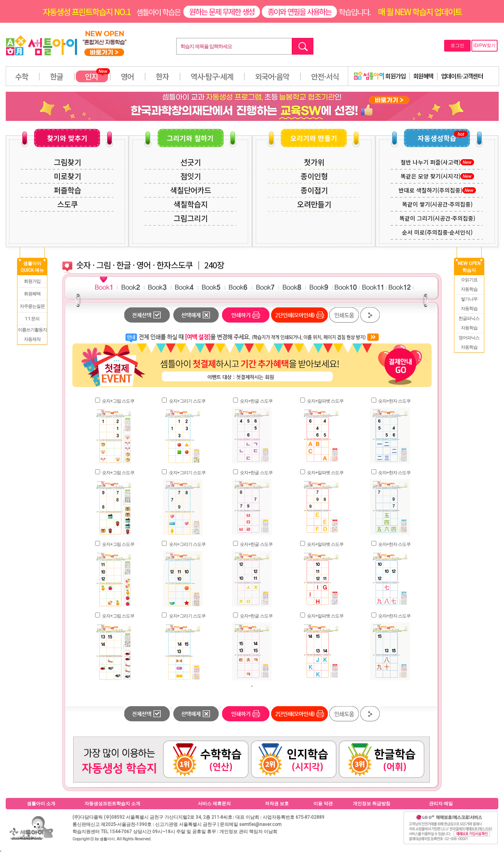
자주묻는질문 (32, 306)
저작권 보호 (277, 804)
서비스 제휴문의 (214, 804)
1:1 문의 (32, 319)
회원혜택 (423, 76)
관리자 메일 (441, 804)
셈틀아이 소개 (41, 804)
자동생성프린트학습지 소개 (112, 804)
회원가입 (380, 76)
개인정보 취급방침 (372, 804)
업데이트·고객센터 (462, 76)
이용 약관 (323, 804)
